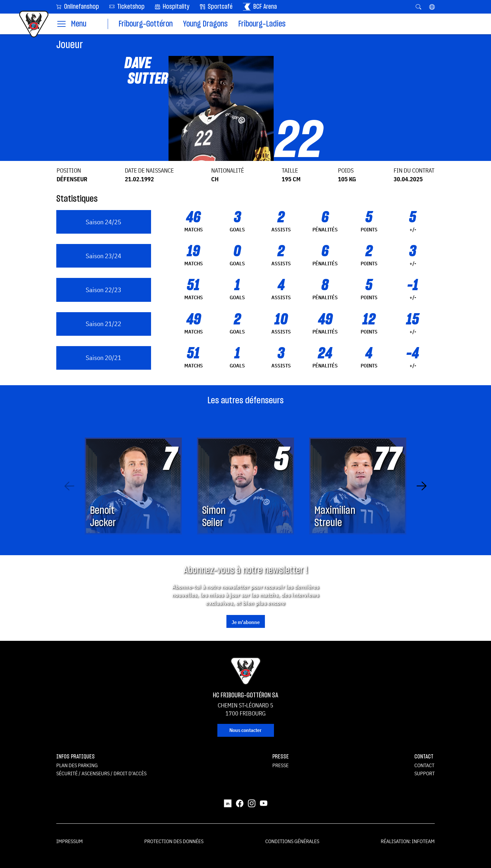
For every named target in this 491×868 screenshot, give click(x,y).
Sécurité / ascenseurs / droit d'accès (101, 773)
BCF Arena (260, 7)
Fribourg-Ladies (262, 24)
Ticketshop (127, 6)
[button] (432, 7)
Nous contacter (245, 730)
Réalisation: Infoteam (408, 841)
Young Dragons (205, 24)
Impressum (70, 841)
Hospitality (172, 7)
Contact (424, 765)
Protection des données (174, 841)
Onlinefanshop (78, 6)
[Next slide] (422, 486)
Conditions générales (292, 841)
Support (425, 773)
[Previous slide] (69, 486)
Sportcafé (216, 7)
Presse (280, 765)
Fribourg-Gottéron (146, 24)
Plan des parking (77, 765)
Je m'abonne (246, 622)
